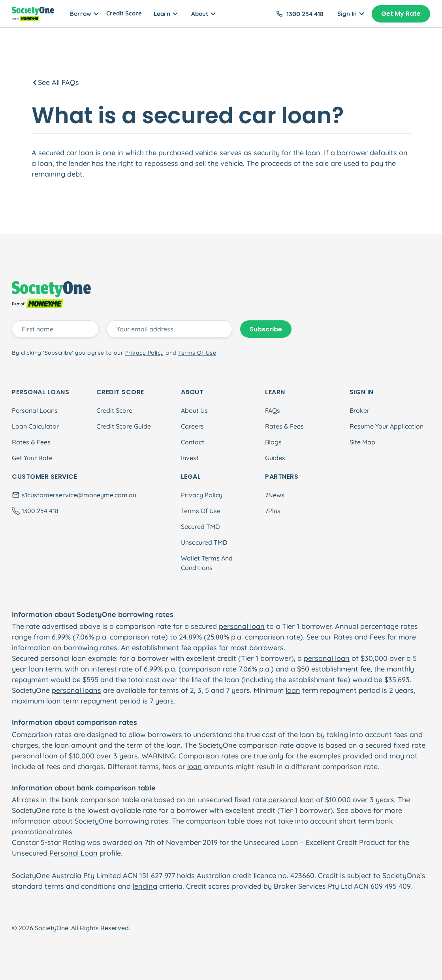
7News (275, 495)
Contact (193, 442)
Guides (275, 458)
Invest (190, 458)
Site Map (362, 442)
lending (145, 886)
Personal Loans (35, 410)
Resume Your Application (387, 426)
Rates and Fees (359, 637)
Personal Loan (73, 853)
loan (293, 690)
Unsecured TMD (204, 542)
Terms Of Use (201, 511)
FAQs (273, 410)
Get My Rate (401, 14)
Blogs (273, 442)
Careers (192, 426)
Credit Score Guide (124, 426)
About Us (194, 410)
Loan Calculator (35, 426)
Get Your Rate (32, 458)
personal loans (76, 690)
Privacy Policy (202, 495)
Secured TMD (200, 527)
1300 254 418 (305, 14)
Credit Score (124, 13)
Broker (359, 410)
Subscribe (266, 329)
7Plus (273, 511)
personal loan (242, 626)
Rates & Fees (31, 442)
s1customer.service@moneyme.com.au (79, 495)
